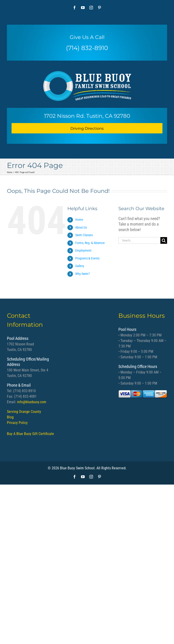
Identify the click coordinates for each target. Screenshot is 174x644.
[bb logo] (87, 84)
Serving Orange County (24, 412)
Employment (83, 250)
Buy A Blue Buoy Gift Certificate (30, 434)
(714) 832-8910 (87, 48)
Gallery (80, 266)
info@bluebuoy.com (32, 402)
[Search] (164, 240)
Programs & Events (87, 258)
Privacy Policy (17, 423)
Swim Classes (84, 235)
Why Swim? (82, 274)
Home (79, 220)
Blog (10, 417)
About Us (81, 227)
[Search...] (139, 240)
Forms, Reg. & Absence (90, 243)
